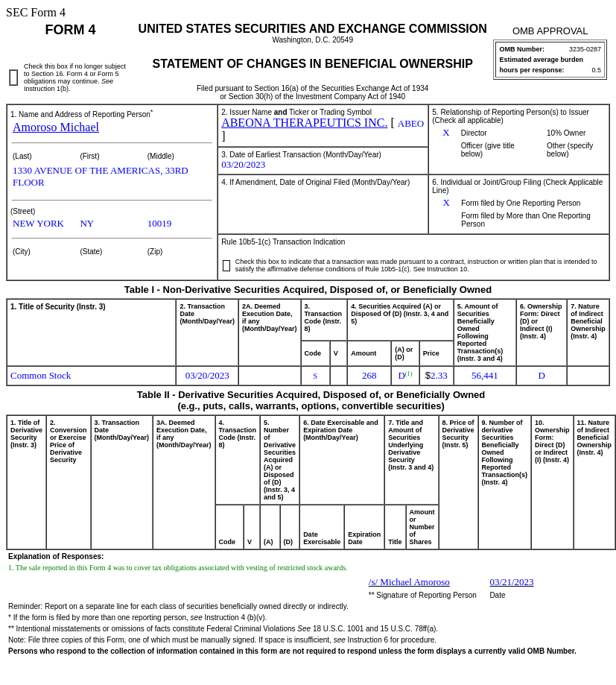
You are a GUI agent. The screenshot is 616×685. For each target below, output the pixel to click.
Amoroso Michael (56, 127)
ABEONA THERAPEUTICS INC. (304, 123)
